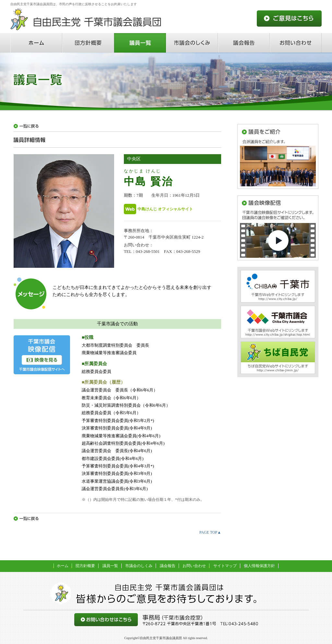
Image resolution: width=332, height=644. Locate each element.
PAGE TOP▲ (210, 532)
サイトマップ (225, 566)
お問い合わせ (296, 43)
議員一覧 (140, 43)
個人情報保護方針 (259, 566)
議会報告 (244, 43)
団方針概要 (88, 43)
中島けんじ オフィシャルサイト (165, 209)
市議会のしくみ (192, 43)
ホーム (36, 43)
